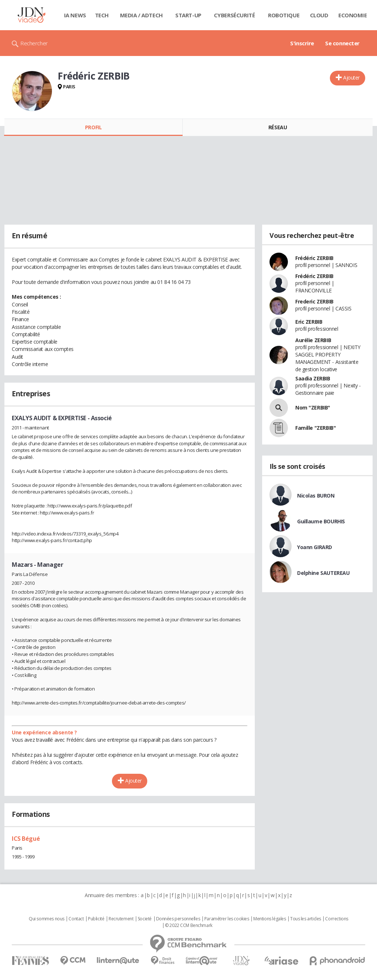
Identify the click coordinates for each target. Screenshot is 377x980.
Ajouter (351, 78)
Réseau (278, 127)
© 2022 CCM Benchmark (189, 925)
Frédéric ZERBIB (314, 258)
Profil (93, 127)
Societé (145, 919)
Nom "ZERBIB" (313, 408)
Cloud (319, 15)
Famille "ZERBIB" (316, 428)
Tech (102, 15)
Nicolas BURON (316, 496)
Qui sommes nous (47, 919)
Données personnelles (178, 919)
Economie (353, 15)
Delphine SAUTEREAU (323, 573)
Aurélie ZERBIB (313, 340)
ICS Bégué (26, 839)
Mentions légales (269, 919)
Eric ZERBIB (309, 322)
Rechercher (34, 43)
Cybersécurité (235, 15)
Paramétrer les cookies (227, 919)
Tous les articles (306, 919)
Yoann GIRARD (315, 547)
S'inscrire (302, 43)
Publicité (96, 919)
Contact (76, 919)
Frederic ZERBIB (314, 301)
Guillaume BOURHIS (321, 521)
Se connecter (342, 43)
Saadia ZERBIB (313, 378)
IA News (75, 15)
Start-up (188, 15)
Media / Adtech (141, 15)
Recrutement (121, 919)
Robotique (284, 15)
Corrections (337, 919)
